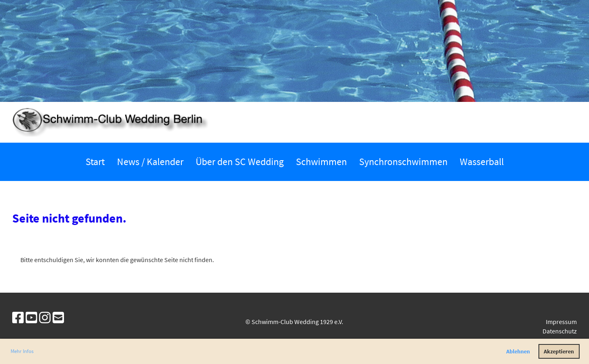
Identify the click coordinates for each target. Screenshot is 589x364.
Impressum (561, 322)
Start (95, 162)
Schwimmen (321, 162)
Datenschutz (560, 331)
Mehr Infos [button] (22, 351)
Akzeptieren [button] (559, 351)
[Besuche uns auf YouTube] (31, 318)
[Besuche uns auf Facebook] (18, 318)
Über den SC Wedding (240, 162)
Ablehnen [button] (518, 351)
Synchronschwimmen (403, 162)
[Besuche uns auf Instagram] (45, 318)
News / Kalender (150, 162)
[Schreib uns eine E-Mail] (58, 318)
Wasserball (482, 162)
